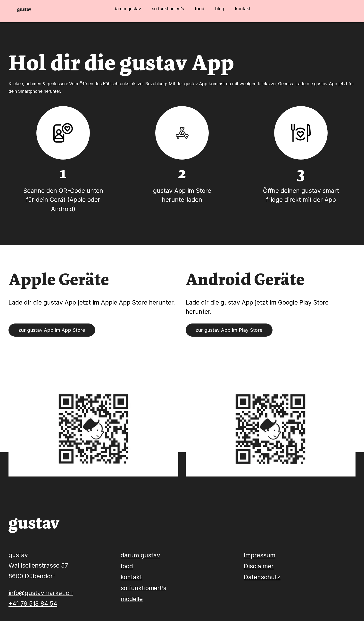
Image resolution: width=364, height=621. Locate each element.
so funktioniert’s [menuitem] (143, 588)
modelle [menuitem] (132, 599)
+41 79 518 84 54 (33, 604)
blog (220, 9)
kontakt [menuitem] (131, 577)
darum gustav (127, 9)
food (200, 9)
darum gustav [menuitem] (140, 555)
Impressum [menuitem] (260, 555)
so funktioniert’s (168, 9)
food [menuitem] (127, 566)
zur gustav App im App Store (52, 330)
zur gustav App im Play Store (229, 330)
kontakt (243, 9)
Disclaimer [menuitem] (259, 566)
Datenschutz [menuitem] (262, 577)
